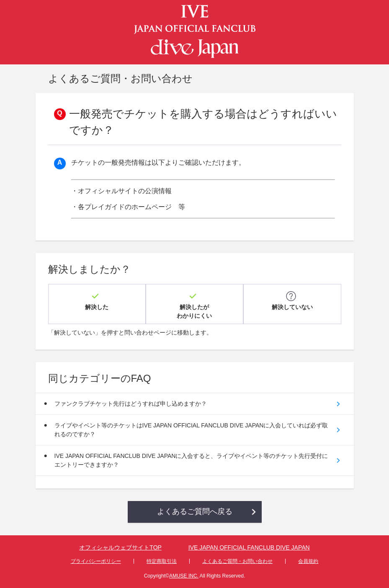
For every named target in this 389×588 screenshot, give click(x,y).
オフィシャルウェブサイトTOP (120, 547)
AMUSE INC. (184, 576)
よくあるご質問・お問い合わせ (237, 561)
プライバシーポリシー (96, 561)
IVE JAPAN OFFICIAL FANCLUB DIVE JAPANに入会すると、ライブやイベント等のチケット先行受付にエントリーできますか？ (191, 460)
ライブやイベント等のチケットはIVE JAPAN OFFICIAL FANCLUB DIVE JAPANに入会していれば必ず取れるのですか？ (191, 430)
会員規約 (308, 561)
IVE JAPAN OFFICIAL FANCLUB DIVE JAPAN (249, 547)
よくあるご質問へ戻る (195, 511)
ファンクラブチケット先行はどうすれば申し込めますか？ (131, 404)
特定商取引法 (162, 561)
